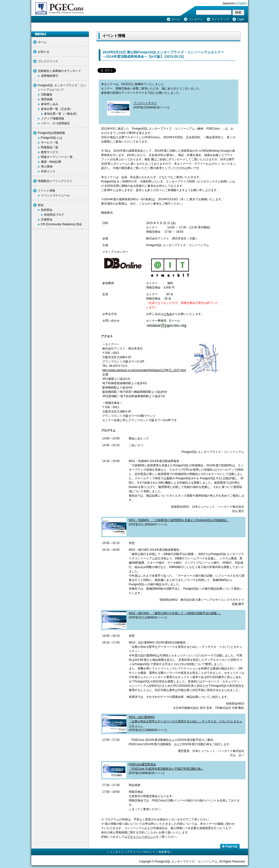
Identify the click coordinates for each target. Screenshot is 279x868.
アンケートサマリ (145, 103)
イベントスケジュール (55, 195)
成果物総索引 (50, 76)
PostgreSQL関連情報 (51, 133)
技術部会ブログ (54, 215)
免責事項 (164, 852)
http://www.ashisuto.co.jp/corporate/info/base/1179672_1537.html (144, 370)
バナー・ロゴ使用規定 (55, 123)
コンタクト (196, 19)
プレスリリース (48, 61)
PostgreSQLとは (52, 138)
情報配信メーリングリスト (55, 181)
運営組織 (47, 99)
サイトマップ (220, 19)
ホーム (176, 19)
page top (230, 846)
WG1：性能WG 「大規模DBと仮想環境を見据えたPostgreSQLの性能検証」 (179, 520)
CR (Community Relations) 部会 (61, 224)
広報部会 (47, 219)
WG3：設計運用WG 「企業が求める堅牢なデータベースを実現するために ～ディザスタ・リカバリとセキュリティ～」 (185, 721)
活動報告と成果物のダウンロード (59, 71)
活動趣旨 (47, 94)
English (242, 3)
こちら (168, 314)
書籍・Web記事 (51, 162)
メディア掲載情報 (52, 119)
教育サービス (50, 152)
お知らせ (44, 52)
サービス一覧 (50, 143)
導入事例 (47, 167)
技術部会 (47, 210)
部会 (41, 205)
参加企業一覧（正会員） (57, 109)
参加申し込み (50, 104)
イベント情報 (46, 191)
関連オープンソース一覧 (57, 157)
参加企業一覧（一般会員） (61, 114)
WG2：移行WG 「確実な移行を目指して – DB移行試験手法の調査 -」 (175, 613)
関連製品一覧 (50, 147)
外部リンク (48, 171)
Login (241, 19)
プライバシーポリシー (142, 837)
